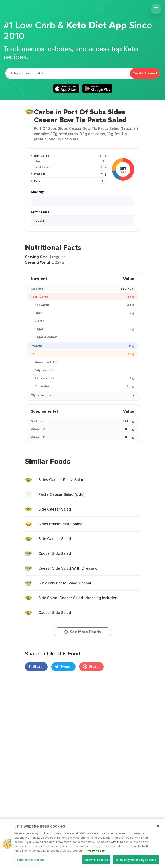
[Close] (158, 831)
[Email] (68, 73)
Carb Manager (27, 9)
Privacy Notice (95, 856)
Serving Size (40, 212)
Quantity (37, 192)
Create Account (145, 73)
